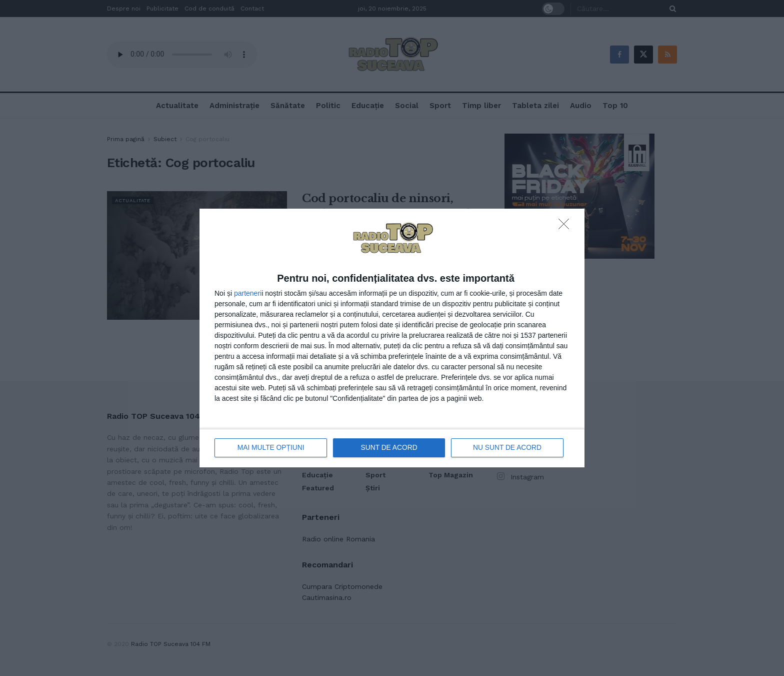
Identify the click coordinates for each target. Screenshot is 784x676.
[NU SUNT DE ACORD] (566, 227)
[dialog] (392, 338)
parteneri (248, 293)
